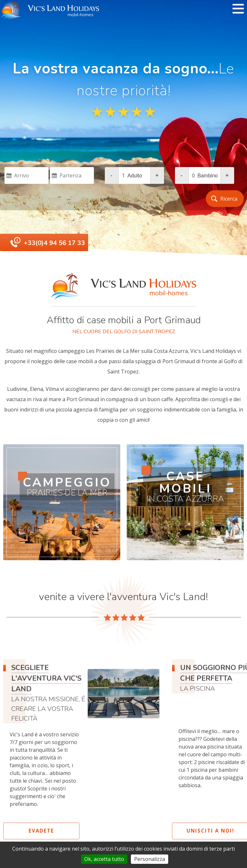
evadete (44, 831)
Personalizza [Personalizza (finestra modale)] (150, 859)
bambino (208, 176)
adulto (135, 176)
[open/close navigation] (238, 9)
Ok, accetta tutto (104, 859)
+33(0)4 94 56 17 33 (54, 243)
